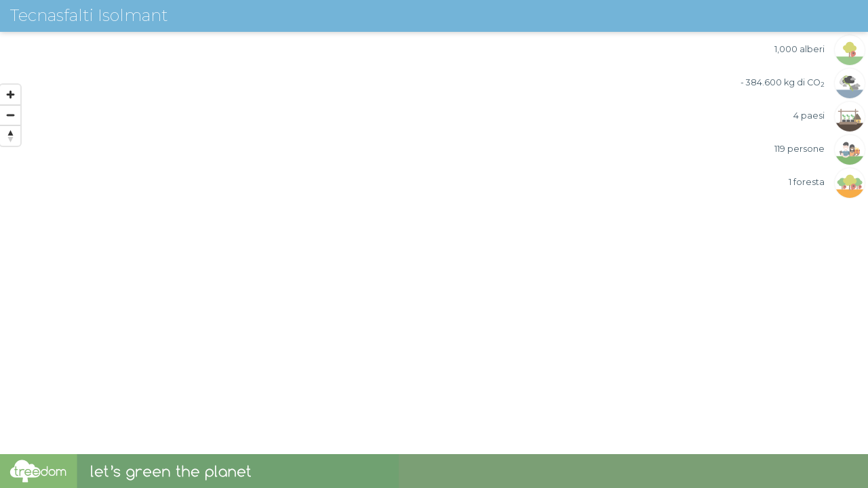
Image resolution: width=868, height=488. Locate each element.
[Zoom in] (10, 95)
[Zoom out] (10, 115)
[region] (434, 227)
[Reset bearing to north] (10, 136)
